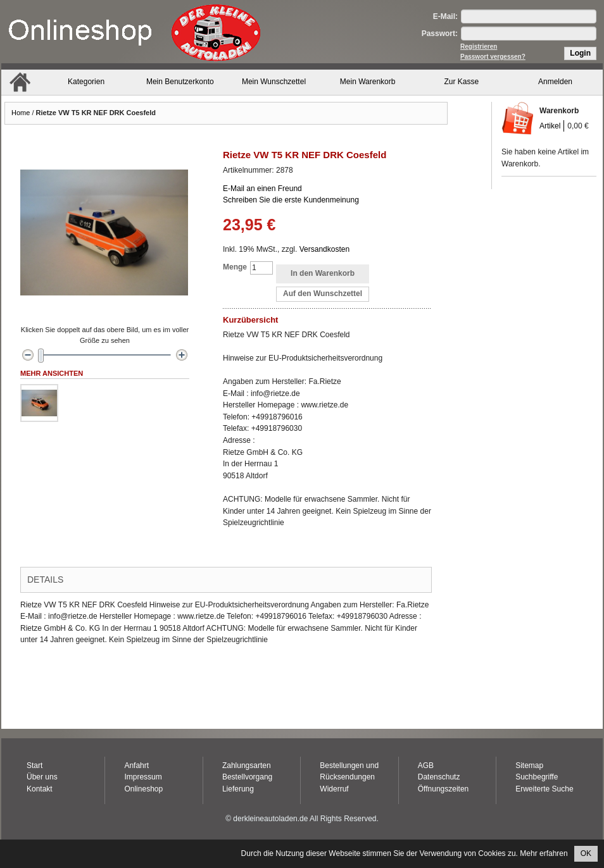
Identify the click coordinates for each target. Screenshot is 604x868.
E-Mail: (445, 16)
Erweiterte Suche (544, 789)
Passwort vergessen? (493, 57)
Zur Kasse (462, 82)
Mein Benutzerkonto (180, 82)
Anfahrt (136, 766)
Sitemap (529, 766)
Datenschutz (439, 777)
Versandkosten (324, 249)
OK (586, 853)
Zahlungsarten (247, 766)
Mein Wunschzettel (274, 82)
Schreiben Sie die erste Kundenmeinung (291, 200)
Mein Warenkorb (368, 82)
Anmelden (555, 82)
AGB (426, 766)
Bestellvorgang (247, 777)
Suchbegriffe (537, 777)
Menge (235, 267)
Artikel (550, 126)
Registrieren (479, 46)
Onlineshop (143, 789)
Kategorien (86, 82)
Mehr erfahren (544, 853)
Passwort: (440, 34)
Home (21, 113)
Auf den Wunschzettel (323, 294)
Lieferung (238, 789)
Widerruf (334, 789)
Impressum (143, 777)
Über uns (42, 777)
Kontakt (40, 789)
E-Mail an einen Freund (262, 189)
